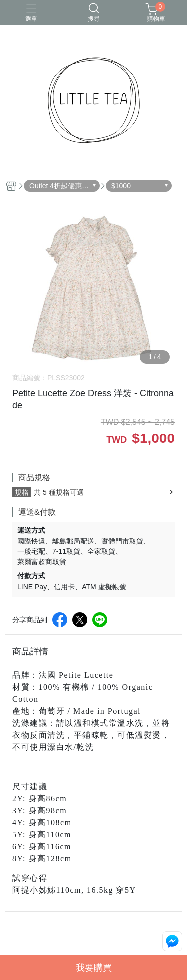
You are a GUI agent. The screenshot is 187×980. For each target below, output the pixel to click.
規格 (22, 492)
